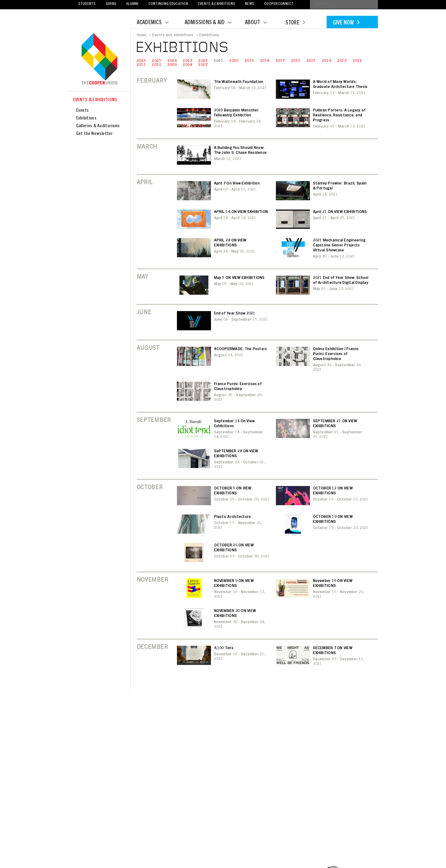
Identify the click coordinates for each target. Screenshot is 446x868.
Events (83, 111)
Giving (111, 4)
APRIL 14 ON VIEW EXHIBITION (241, 212)
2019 (249, 61)
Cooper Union (99, 59)
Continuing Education (168, 4)
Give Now (346, 23)
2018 (265, 61)
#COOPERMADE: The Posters (241, 349)
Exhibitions (86, 118)
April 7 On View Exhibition (237, 184)
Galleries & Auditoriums (98, 126)
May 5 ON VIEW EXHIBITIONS (239, 278)
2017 (280, 61)
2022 (203, 61)
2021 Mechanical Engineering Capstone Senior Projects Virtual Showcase (339, 245)
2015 (311, 61)
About (260, 23)
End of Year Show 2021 (235, 314)
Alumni (132, 4)
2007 (203, 65)
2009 (172, 65)
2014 (327, 61)
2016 (296, 61)
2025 (157, 61)
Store (295, 23)
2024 (172, 61)
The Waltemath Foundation (239, 82)
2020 (234, 61)
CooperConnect (279, 4)
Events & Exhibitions (217, 4)
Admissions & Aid (212, 23)
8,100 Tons (224, 648)
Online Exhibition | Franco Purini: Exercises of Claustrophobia (336, 354)
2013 (342, 61)
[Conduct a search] (344, 4)
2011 (141, 65)
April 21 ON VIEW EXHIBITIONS (340, 212)
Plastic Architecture (233, 517)
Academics (157, 23)
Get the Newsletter (94, 134)
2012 (357, 61)
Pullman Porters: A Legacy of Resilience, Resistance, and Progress (339, 115)
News (250, 4)
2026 (141, 61)
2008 (187, 65)
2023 (187, 61)
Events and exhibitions (173, 35)
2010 (157, 65)
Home (142, 35)
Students (87, 4)
